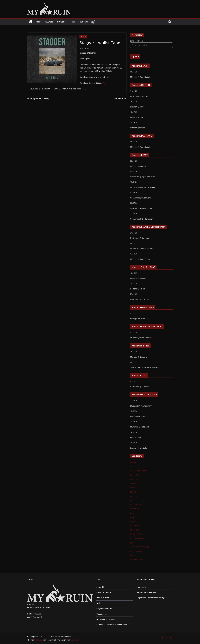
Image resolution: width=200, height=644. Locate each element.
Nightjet (134, 521)
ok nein (133, 462)
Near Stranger (136, 483)
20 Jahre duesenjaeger (140, 547)
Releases (49, 22)
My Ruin (83, 37)
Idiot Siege (135, 530)
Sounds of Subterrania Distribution (112, 625)
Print (38, 22)
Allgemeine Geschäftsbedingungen (152, 598)
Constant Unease (104, 592)
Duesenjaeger (102, 614)
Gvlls (98, 603)
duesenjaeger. (136, 551)
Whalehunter (136, 505)
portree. (134, 555)
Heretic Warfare (137, 534)
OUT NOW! (120, 99)
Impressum (141, 587)
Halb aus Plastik (137, 538)
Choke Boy (135, 475)
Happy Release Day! (38, 99)
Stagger (133, 492)
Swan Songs (135, 509)
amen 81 (134, 496)
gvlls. (132, 542)
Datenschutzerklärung (146, 592)
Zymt (132, 513)
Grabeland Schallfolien (106, 619)
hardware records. (138, 559)
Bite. (132, 500)
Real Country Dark (138, 471)
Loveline (134, 479)
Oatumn (134, 517)
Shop (73, 22)
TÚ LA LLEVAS (136, 467)
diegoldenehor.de (104, 609)
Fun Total (134, 488)
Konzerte (62, 22)
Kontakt (84, 22)
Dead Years (135, 526)
